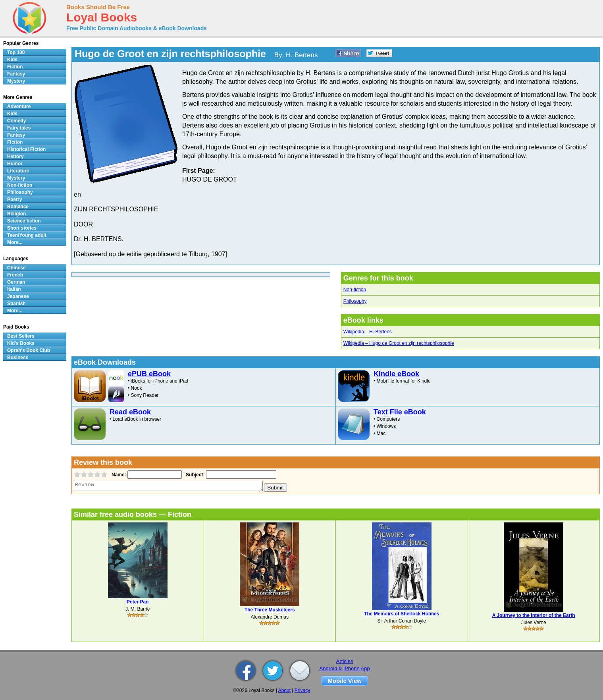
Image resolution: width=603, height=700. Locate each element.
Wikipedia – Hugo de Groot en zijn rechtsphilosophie (399, 343)
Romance (18, 207)
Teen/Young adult (27, 235)
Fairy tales (19, 128)
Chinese (16, 268)
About (284, 690)
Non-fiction (355, 290)
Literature (18, 171)
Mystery (16, 81)
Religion (16, 214)
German (16, 282)
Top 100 (16, 52)
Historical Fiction (26, 149)
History (15, 157)
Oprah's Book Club (29, 350)
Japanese (18, 296)
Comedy (16, 121)
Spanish (16, 304)
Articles (345, 661)
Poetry (14, 199)
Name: (118, 475)
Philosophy (355, 301)
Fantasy (16, 74)
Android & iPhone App (345, 668)
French (15, 275)
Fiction (15, 67)
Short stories (22, 228)
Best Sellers (21, 336)
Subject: (194, 475)
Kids (12, 60)
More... (15, 242)
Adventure (19, 106)
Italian (14, 289)
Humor (15, 164)
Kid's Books (21, 343)
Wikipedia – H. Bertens (368, 332)
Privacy (302, 690)
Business (18, 358)
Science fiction (24, 221)
